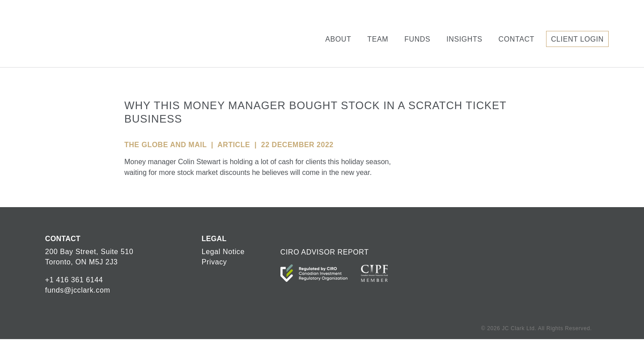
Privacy (214, 262)
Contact (517, 39)
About (338, 39)
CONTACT (63, 239)
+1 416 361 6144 (74, 280)
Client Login (577, 39)
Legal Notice (223, 252)
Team (378, 39)
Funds (417, 39)
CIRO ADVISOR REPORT (325, 252)
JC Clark (80, 34)
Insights (464, 39)
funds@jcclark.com (78, 290)
